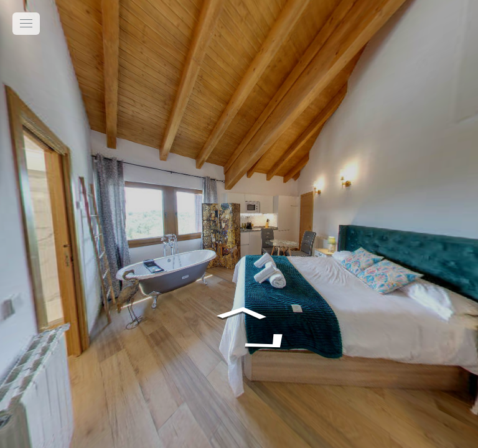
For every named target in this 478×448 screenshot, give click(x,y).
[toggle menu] (26, 24)
